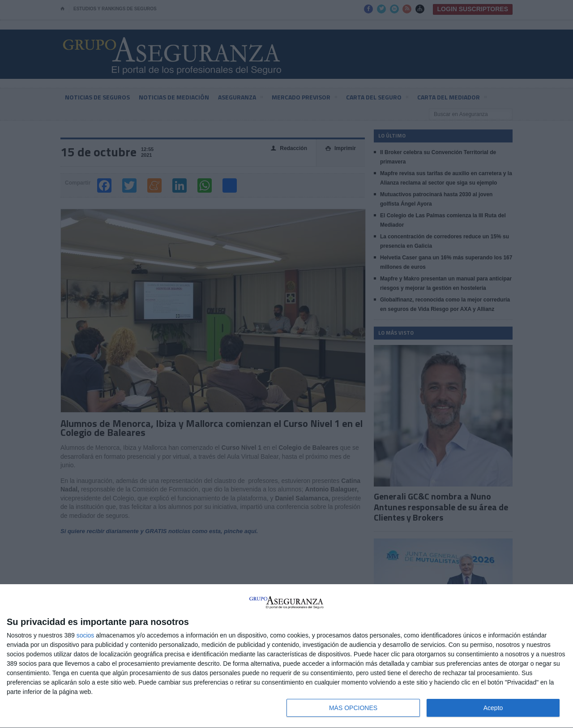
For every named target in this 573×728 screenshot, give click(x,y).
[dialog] (286, 656)
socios (86, 635)
